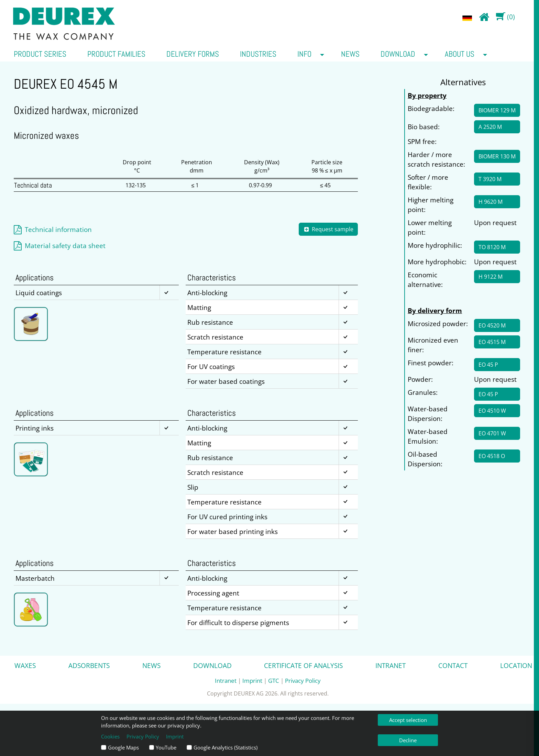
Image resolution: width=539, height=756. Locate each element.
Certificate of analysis (303, 665)
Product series (40, 54)
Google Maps (123, 747)
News (350, 54)
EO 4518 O (492, 456)
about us (460, 54)
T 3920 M (490, 179)
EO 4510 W (492, 411)
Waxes (25, 665)
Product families (116, 54)
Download (398, 54)
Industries (258, 54)
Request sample (328, 229)
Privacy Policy (303, 680)
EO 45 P (488, 365)
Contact (453, 665)
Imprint (252, 680)
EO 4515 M (492, 342)
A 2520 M (490, 127)
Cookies (110, 736)
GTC (274, 680)
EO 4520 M (492, 325)
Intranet (390, 665)
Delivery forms (193, 54)
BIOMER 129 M (497, 110)
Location (516, 665)
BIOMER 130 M (497, 156)
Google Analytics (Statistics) (225, 747)
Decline (408, 740)
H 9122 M (491, 277)
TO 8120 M (492, 247)
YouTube (166, 747)
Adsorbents (89, 665)
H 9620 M (491, 202)
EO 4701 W (492, 433)
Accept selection (408, 720)
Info (304, 54)
